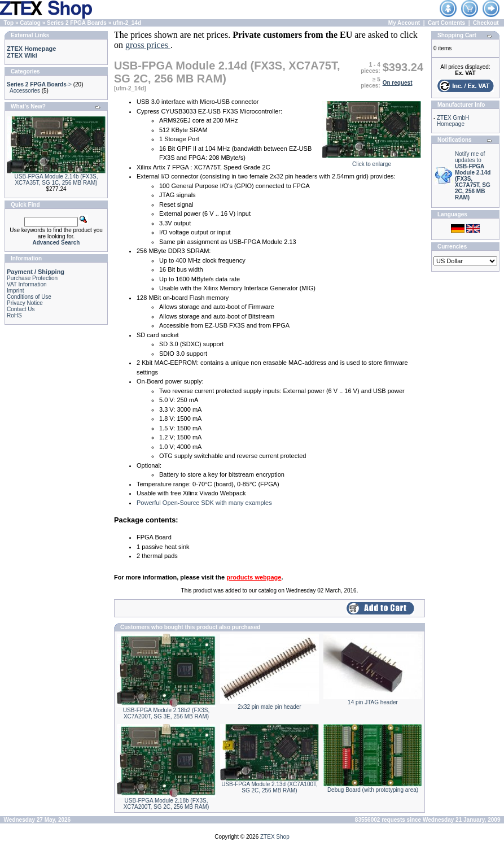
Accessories (25, 91)
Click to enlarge (372, 162)
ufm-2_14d (127, 23)
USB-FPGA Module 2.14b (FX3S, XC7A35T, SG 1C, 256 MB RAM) (56, 180)
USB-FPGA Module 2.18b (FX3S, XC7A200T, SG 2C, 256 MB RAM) (166, 804)
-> (39, 84)
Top (9, 23)
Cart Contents (446, 23)
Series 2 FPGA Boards (77, 23)
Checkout (486, 23)
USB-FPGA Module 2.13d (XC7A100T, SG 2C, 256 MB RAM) (269, 787)
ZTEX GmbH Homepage (453, 121)
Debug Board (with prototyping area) (373, 790)
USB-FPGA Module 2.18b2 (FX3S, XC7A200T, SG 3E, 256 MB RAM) (166, 713)
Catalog (30, 23)
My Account (404, 23)
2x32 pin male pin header (269, 707)
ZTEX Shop (275, 837)
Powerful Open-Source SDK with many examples (204, 503)
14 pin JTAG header (373, 702)
